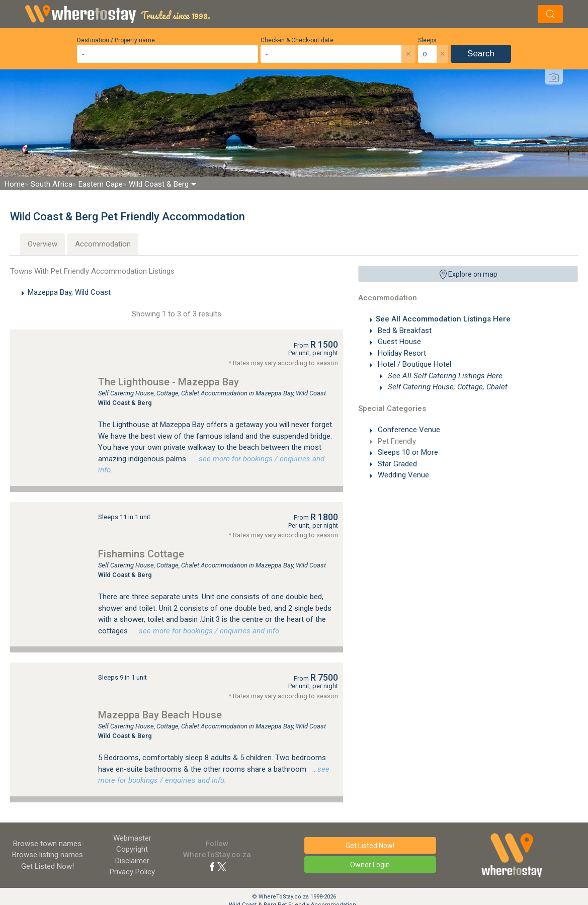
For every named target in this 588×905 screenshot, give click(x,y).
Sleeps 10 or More (407, 452)
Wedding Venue (402, 475)
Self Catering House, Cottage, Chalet (447, 387)
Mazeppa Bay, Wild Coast (69, 292)
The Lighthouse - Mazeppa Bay (169, 382)
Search (481, 54)
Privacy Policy (132, 872)
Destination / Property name (116, 40)
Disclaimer (132, 861)
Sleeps (427, 40)
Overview (43, 244)
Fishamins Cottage (141, 554)
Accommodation (103, 244)
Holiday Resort (401, 353)
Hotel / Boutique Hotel (413, 364)
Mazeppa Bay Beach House (160, 715)
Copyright (132, 849)
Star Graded (396, 464)
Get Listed (48, 866)
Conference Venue (408, 430)
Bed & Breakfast (404, 331)
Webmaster (132, 838)
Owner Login (370, 865)
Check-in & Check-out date (297, 40)
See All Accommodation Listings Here (443, 319)
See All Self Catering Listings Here (444, 376)
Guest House (398, 342)
